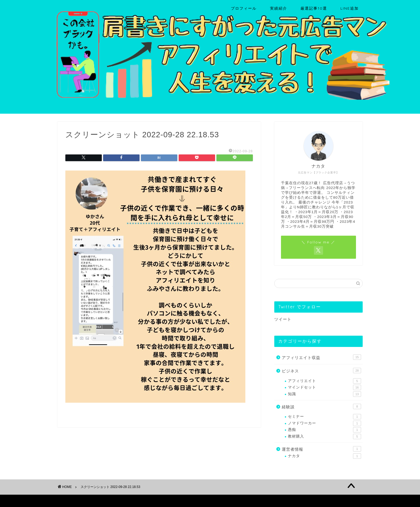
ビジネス (321, 371)
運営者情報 (321, 449)
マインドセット (325, 387)
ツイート (283, 319)
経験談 (321, 406)
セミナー (325, 417)
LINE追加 (350, 8)
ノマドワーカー (325, 423)
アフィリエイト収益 (321, 357)
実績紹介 (279, 8)
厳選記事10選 (314, 8)
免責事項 (108, 501)
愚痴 (325, 430)
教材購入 (325, 436)
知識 (325, 394)
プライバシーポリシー (78, 501)
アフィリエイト (325, 381)
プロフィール (244, 8)
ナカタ (325, 456)
